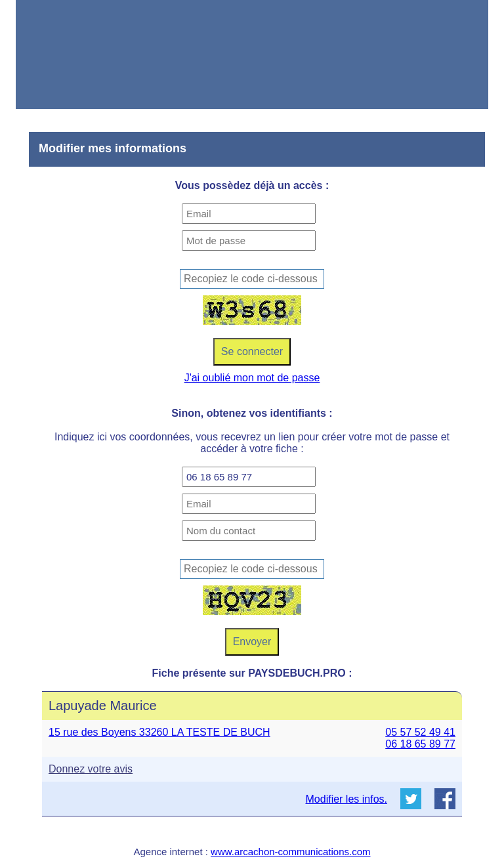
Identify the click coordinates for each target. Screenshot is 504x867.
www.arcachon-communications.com (290, 852)
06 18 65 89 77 (420, 744)
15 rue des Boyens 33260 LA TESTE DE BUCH (159, 732)
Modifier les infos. (347, 799)
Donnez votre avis (91, 769)
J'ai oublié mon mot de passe (252, 378)
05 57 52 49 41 (420, 732)
